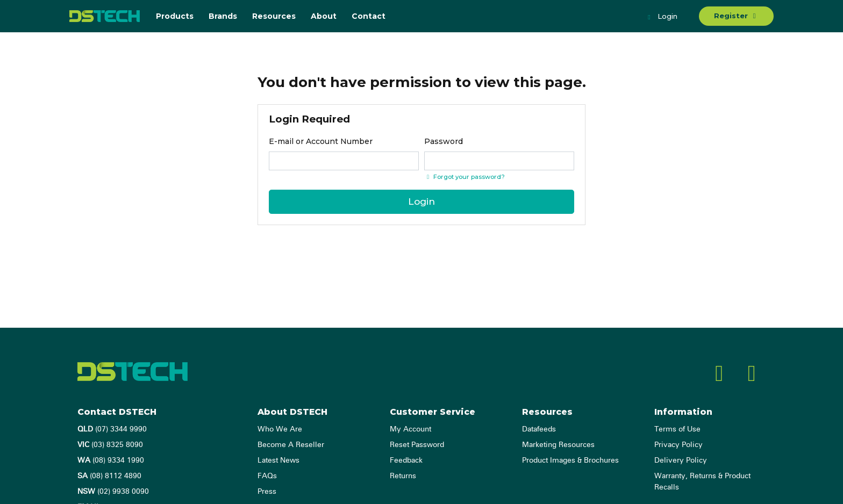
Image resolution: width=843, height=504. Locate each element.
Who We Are (280, 429)
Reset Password (417, 445)
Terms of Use (677, 429)
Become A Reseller (291, 445)
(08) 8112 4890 (109, 476)
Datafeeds (539, 429)
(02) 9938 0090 (113, 492)
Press (267, 492)
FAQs (267, 476)
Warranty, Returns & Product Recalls (702, 482)
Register (736, 16)
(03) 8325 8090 (110, 445)
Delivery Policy (681, 460)
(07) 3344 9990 (112, 429)
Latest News (278, 460)
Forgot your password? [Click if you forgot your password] (465, 177)
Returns (403, 476)
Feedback (406, 460)
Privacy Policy (678, 445)
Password (444, 141)
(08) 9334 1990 (111, 460)
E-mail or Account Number (321, 141)
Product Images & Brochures (570, 460)
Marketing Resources (558, 445)
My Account (410, 429)
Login (661, 17)
